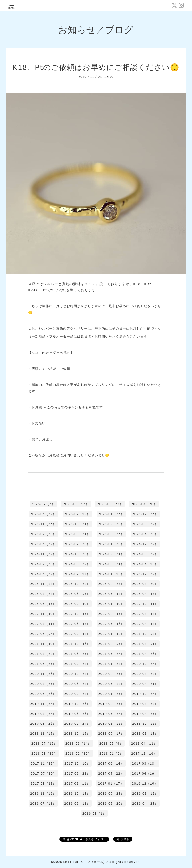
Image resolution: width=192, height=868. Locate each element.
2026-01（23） (111, 514)
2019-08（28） (145, 704)
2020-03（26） (43, 694)
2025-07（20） (43, 534)
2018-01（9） (111, 754)
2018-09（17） (111, 734)
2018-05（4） (111, 744)
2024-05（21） (111, 564)
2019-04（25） (145, 714)
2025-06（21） (77, 534)
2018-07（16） (44, 744)
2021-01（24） (111, 664)
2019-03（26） (43, 724)
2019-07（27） (43, 714)
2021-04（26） (145, 654)
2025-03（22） (43, 544)
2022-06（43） (77, 624)
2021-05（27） (111, 654)
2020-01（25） (111, 694)
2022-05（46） (111, 624)
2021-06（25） (77, 654)
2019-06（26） (77, 714)
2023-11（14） (43, 584)
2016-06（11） (77, 803)
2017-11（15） (44, 764)
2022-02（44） (77, 634)
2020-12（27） (145, 664)
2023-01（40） (111, 604)
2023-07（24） (43, 594)
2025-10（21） (77, 524)
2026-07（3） (43, 504)
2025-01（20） (111, 544)
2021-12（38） (145, 634)
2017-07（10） (44, 774)
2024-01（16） (111, 574)
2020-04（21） (145, 684)
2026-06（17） (76, 504)
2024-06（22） (77, 564)
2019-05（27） (111, 714)
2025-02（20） (77, 544)
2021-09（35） (111, 644)
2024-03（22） (43, 574)
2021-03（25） (43, 664)
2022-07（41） (43, 624)
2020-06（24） (77, 684)
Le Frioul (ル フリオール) (84, 862)
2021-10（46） (77, 644)
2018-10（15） (77, 734)
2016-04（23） (145, 803)
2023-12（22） (145, 574)
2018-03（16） (44, 754)
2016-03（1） (94, 813)
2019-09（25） (111, 704)
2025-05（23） (111, 534)
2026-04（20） (144, 504)
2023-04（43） (145, 594)
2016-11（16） (43, 794)
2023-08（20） (145, 584)
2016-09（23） (111, 794)
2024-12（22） (145, 544)
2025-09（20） (111, 524)
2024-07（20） (43, 564)
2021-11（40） (43, 644)
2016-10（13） (77, 794)
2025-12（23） (145, 514)
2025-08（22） (145, 524)
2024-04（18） (145, 564)
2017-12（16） (144, 754)
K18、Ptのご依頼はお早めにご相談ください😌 (96, 67)
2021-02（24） (77, 664)
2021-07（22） (43, 654)
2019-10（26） (77, 704)
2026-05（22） (110, 504)
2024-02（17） (77, 574)
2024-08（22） (145, 554)
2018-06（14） (78, 744)
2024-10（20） (77, 554)
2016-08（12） (145, 794)
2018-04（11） (144, 744)
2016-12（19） (145, 784)
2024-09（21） (111, 554)
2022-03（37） (43, 634)
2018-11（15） (43, 734)
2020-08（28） (145, 674)
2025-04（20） (145, 534)
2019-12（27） (145, 694)
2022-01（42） (111, 634)
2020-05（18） (111, 684)
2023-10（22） (77, 584)
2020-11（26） (43, 674)
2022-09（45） (111, 614)
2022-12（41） (145, 604)
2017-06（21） (77, 774)
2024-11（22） (43, 554)
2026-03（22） (43, 514)
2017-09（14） (111, 764)
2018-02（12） (78, 754)
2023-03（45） (43, 604)
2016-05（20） (111, 803)
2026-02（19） (77, 514)
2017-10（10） (77, 764)
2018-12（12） (145, 724)
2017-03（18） (43, 784)
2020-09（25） (111, 674)
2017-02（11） (77, 784)
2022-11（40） (43, 614)
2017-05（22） (111, 774)
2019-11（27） (43, 704)
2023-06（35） (77, 594)
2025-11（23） (43, 524)
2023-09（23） (111, 584)
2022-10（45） (77, 614)
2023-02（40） (77, 604)
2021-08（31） (145, 644)
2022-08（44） (145, 614)
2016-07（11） (43, 803)
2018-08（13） (145, 734)
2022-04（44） (145, 624)
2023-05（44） (111, 594)
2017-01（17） (111, 784)
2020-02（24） (77, 694)
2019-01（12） (111, 724)
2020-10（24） (77, 674)
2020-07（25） (43, 684)
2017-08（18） (145, 764)
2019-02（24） (77, 724)
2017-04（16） (145, 774)
